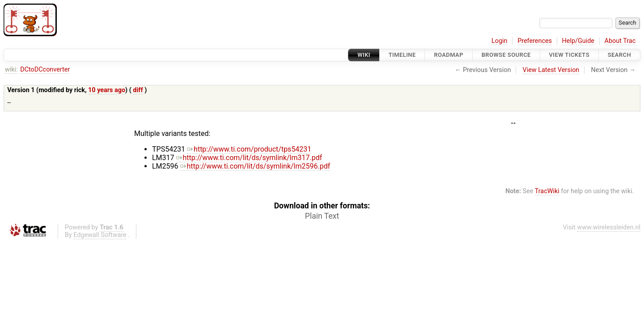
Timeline (402, 55)
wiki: (11, 70)
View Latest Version (551, 70)
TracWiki (547, 191)
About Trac (620, 41)
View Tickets (569, 55)
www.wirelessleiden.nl (609, 227)
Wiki (364, 55)
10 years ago (107, 90)
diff (138, 90)
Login (500, 41)
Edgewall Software (100, 235)
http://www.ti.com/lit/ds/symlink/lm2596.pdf (255, 166)
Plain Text (322, 216)
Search (619, 55)
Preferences (535, 41)
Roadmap (449, 55)
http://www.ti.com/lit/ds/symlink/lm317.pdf (249, 158)
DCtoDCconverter (45, 70)
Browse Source (506, 55)
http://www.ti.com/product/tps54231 (249, 149)
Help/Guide (578, 41)
